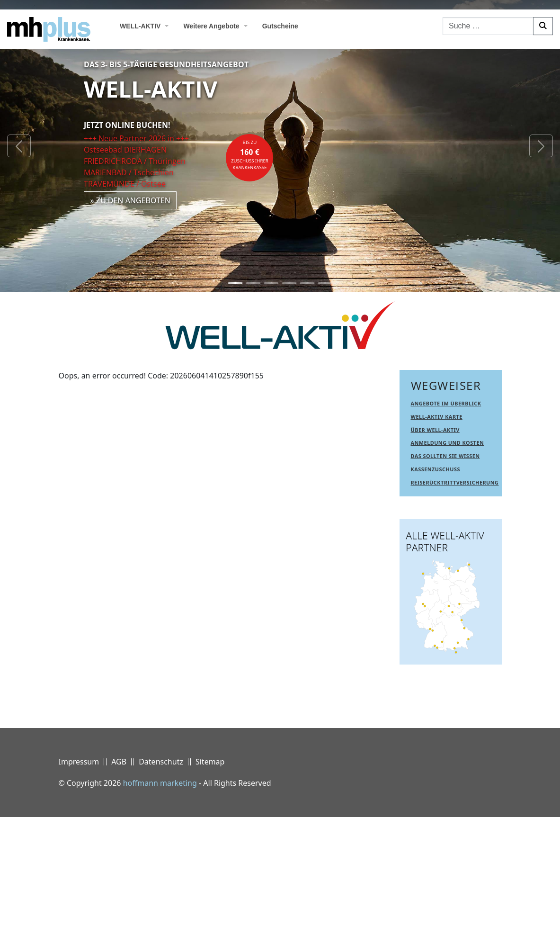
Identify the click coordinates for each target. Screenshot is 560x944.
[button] (19, 146)
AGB (119, 889)
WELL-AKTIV (140, 26)
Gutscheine (280, 26)
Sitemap (210, 889)
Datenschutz (161, 889)
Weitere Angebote (211, 26)
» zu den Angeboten (130, 200)
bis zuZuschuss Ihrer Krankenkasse (250, 155)
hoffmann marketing (160, 910)
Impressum (79, 889)
